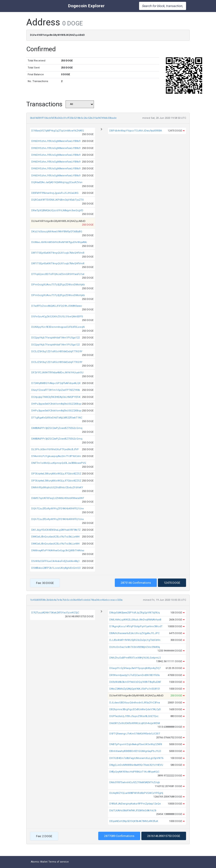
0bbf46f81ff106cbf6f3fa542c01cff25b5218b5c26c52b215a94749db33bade (73, 118)
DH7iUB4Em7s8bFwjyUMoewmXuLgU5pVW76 (136, 758)
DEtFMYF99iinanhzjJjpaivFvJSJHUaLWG (55, 193)
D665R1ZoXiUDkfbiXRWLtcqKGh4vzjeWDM (135, 723)
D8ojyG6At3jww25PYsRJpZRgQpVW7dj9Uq (135, 613)
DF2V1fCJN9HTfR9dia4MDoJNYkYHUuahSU (57, 373)
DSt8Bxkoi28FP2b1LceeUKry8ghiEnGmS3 (56, 568)
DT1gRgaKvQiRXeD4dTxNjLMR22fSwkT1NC (57, 418)
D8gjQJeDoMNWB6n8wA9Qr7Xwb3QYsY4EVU (136, 765)
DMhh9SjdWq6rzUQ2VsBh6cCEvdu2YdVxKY (57, 487)
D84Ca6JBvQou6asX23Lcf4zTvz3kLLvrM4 (55, 537)
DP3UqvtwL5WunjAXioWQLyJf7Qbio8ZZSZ (56, 474)
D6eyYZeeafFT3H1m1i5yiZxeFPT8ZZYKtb (56, 390)
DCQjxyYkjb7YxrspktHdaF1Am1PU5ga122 (55, 338)
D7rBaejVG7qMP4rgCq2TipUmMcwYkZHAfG (58, 131)
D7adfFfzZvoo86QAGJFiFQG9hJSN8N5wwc (57, 306)
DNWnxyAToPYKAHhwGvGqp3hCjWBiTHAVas (58, 551)
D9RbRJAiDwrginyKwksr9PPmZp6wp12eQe (135, 804)
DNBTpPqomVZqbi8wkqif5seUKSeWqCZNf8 (136, 744)
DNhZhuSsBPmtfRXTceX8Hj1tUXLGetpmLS (135, 658)
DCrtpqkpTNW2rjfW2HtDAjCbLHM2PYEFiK (56, 397)
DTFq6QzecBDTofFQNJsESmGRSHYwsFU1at (58, 274)
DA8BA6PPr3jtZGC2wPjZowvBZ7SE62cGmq (57, 428)
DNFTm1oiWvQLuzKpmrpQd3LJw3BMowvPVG (59, 463)
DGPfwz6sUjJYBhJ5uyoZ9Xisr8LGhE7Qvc (134, 716)
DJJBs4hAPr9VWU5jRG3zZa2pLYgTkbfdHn (135, 640)
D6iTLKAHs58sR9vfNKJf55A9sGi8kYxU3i (133, 811)
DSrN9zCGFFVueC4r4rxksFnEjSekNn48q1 (55, 561)
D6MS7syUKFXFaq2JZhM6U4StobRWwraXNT (58, 498)
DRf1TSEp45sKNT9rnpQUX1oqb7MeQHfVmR (58, 253)
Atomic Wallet (39, 862)
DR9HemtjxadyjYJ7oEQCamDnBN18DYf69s (135, 675)
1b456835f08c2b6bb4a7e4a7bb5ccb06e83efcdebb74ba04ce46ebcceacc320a (76, 600)
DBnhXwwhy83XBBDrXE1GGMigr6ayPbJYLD (135, 751)
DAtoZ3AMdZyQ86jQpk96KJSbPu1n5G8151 (135, 689)
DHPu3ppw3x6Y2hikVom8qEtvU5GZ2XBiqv (56, 404)
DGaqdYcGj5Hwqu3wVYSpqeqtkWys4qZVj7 (135, 668)
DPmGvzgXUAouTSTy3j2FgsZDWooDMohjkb (58, 285)
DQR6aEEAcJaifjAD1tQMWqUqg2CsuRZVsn (57, 182)
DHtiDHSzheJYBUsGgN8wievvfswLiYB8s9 (56, 141)
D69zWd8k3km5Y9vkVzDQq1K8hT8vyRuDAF (135, 682)
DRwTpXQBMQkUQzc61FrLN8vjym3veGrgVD (57, 210)
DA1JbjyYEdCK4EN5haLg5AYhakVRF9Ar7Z (56, 530)
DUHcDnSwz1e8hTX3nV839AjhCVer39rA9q (135, 647)
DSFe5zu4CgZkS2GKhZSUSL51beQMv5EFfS (57, 317)
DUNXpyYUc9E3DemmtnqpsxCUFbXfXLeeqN (58, 327)
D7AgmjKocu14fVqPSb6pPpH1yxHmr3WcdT (136, 626)
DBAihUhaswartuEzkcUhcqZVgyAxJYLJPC (134, 633)
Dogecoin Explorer (86, 6)
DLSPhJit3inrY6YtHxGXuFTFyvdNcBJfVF (55, 449)
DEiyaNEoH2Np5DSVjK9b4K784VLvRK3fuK (134, 821)
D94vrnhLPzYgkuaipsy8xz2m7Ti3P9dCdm (56, 456)
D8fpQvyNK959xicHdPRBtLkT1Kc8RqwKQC (134, 772)
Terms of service (59, 862)
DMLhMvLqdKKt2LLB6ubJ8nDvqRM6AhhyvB (135, 620)
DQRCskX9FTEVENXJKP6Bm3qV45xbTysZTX (58, 200)
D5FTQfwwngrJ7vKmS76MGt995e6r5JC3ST (135, 734)
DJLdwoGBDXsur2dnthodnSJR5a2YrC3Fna (135, 703)
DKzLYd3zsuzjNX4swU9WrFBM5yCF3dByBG (57, 232)
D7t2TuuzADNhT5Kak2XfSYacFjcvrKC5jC (55, 613)
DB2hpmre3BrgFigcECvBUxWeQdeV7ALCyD (135, 709)
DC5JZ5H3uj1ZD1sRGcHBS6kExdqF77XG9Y (57, 351)
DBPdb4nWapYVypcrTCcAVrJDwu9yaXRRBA (136, 131)
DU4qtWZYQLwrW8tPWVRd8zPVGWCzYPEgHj (136, 793)
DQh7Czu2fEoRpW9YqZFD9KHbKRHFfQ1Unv (58, 509)
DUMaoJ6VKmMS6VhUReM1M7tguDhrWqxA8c (59, 242)
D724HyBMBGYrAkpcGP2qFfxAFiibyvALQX (56, 383)
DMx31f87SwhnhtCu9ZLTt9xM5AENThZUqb (135, 782)
